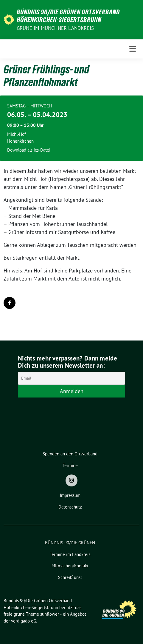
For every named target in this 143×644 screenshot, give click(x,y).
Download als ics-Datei (29, 150)
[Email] (71, 378)
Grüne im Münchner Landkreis (55, 28)
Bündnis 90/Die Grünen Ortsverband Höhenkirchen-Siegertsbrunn (68, 16)
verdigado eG (24, 621)
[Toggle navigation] (133, 49)
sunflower (50, 614)
